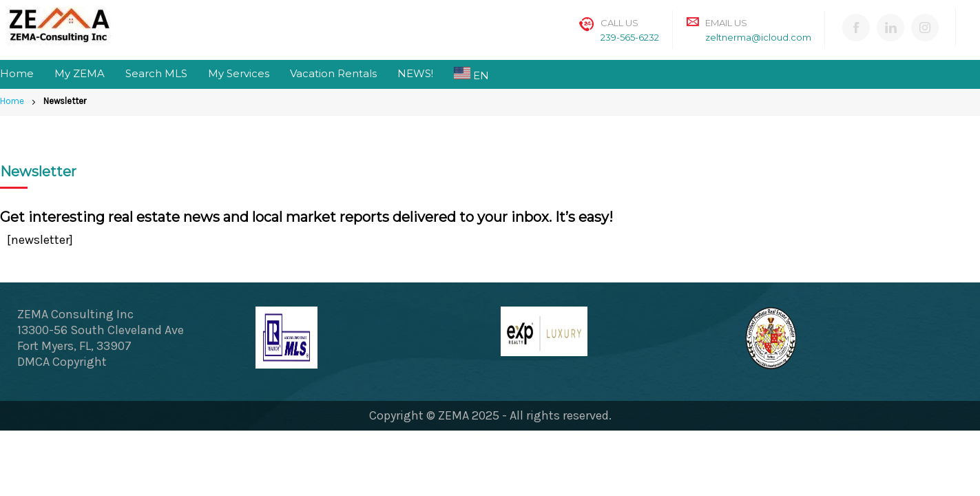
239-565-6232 (630, 37)
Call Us (619, 23)
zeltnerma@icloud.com (758, 37)
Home (17, 73)
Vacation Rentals (333, 73)
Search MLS (156, 73)
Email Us (726, 23)
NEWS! (415, 73)
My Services (239, 73)
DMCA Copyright (62, 362)
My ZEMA (80, 73)
